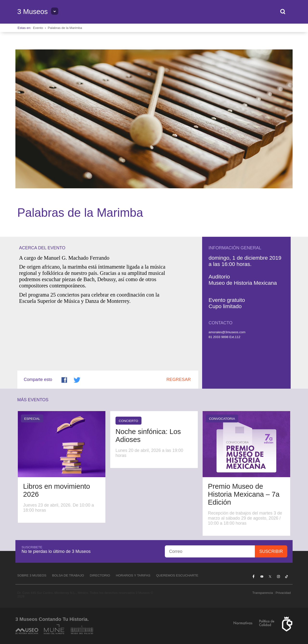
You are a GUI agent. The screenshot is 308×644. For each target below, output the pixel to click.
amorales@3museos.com (227, 332)
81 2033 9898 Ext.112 (225, 337)
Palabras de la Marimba (65, 28)
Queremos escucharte (177, 575)
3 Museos (33, 12)
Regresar (179, 380)
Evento (38, 28)
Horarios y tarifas (133, 575)
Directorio (100, 575)
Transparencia (263, 593)
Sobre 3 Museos (32, 575)
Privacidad (283, 593)
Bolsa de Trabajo (68, 575)
